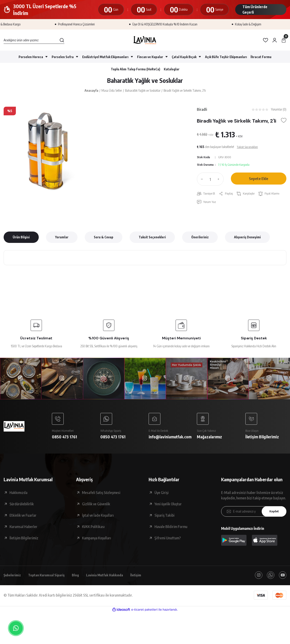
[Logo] (145, 40)
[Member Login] (275, 40)
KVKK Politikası (93, 529)
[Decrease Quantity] (201, 181)
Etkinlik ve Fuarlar (23, 518)
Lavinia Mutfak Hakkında (111, 578)
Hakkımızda (18, 495)
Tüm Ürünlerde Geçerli (255, 10)
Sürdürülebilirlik (22, 507)
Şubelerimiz (13, 578)
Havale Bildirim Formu (171, 529)
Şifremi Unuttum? (168, 541)
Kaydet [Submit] (273, 514)
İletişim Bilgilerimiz (24, 541)
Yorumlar (62, 239)
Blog (80, 578)
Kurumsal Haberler (23, 529)
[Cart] (284, 40)
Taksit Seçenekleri (152, 239)
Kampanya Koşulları (97, 541)
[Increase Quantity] (220, 181)
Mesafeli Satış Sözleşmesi (101, 495)
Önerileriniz (200, 239)
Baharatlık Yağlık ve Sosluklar (145, 81)
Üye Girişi (162, 495)
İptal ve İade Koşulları (98, 518)
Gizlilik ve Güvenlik (96, 507)
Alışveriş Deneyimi (247, 239)
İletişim (143, 578)
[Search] (34, 40)
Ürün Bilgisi (21, 239)
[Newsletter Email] (254, 514)
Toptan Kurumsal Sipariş (50, 578)
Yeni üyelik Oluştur (168, 507)
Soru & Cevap (104, 239)
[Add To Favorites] (284, 122)
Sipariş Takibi (164, 518)
